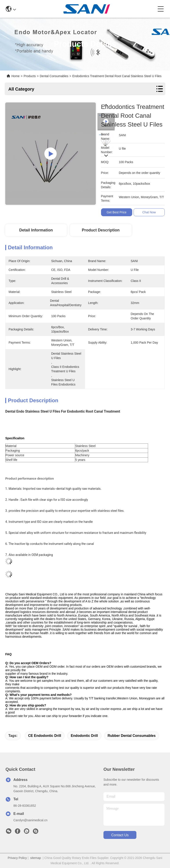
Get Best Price (117, 212)
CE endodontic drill (45, 736)
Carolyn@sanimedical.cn (30, 820)
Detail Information (36, 230)
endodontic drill (84, 736)
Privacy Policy (17, 858)
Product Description (101, 230)
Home (15, 76)
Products (30, 76)
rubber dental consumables (132, 736)
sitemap (35, 858)
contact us (120, 835)
